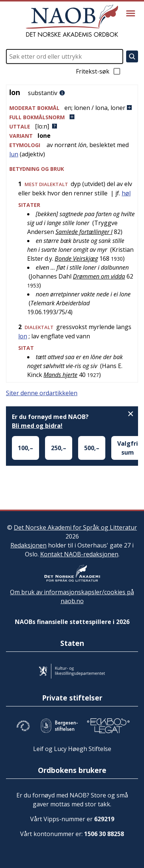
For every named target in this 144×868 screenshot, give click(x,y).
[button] (72, 108)
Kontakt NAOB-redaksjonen (79, 554)
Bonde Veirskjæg (76, 259)
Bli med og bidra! (37, 426)
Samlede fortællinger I (84, 232)
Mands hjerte (60, 375)
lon (23, 336)
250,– (59, 448)
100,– (25, 448)
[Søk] (132, 56)
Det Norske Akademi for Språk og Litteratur (75, 527)
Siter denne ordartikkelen (42, 393)
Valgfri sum (128, 448)
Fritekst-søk (99, 71)
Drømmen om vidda (99, 276)
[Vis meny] (131, 13)
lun (14, 154)
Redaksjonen (28, 545)
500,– (92, 448)
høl (126, 193)
